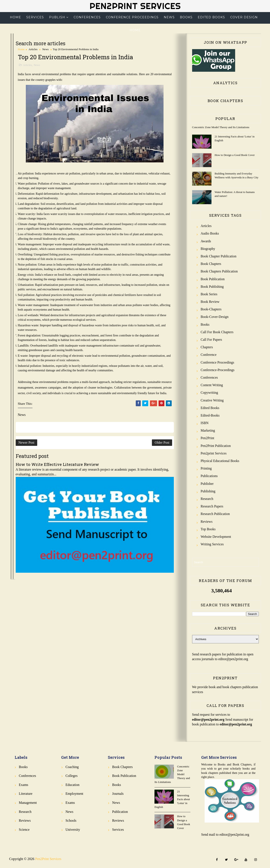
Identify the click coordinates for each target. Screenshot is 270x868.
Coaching (72, 767)
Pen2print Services (214, 453)
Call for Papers (211, 340)
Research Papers (212, 506)
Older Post (162, 443)
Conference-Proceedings (218, 370)
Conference (209, 355)
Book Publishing (212, 287)
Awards (206, 241)
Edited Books (211, 17)
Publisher (207, 484)
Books (186, 17)
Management (28, 803)
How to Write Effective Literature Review (57, 464)
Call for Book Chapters (217, 332)
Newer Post (26, 443)
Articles (33, 49)
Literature (26, 794)
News (169, 17)
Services (35, 17)
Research (207, 499)
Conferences (87, 17)
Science (24, 830)
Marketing (208, 430)
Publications (209, 476)
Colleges (71, 776)
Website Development (216, 537)
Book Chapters (211, 264)
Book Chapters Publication (219, 271)
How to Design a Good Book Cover (235, 155)
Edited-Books (210, 415)
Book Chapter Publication (219, 256)
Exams (24, 785)
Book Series (209, 294)
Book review (210, 302)
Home (15, 17)
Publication (120, 812)
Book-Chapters (211, 309)
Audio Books (210, 233)
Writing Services (212, 544)
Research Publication (215, 514)
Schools (71, 821)
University (73, 830)
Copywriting (209, 393)
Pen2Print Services (135, 6)
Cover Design (244, 17)
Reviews (207, 522)
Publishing (208, 491)
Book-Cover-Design (215, 317)
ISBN (205, 423)
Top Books (208, 529)
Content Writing (212, 385)
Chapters (207, 347)
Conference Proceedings (132, 17)
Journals (118, 794)
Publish (57, 17)
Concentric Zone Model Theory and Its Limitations (221, 127)
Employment (74, 794)
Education (72, 785)
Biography (208, 249)
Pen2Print (208, 438)
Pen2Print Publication (216, 446)
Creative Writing (212, 400)
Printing (206, 468)
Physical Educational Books (220, 461)
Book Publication (213, 279)
